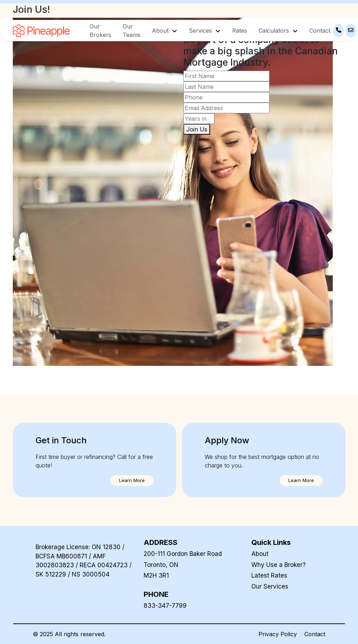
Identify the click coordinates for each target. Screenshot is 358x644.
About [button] (161, 31)
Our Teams (132, 31)
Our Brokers (100, 31)
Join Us (197, 129)
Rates (240, 31)
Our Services (270, 586)
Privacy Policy (278, 634)
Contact (320, 31)
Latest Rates (269, 575)
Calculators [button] (275, 31)
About (260, 554)
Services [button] (201, 31)
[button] (132, 481)
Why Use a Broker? (279, 565)
